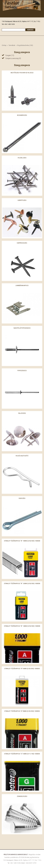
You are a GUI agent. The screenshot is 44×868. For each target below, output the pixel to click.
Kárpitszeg (22, 200)
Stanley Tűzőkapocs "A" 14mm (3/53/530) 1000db (22, 626)
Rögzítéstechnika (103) (25, 45)
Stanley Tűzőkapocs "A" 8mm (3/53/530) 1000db (22, 711)
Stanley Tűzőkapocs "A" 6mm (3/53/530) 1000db (22, 669)
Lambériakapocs (22, 285)
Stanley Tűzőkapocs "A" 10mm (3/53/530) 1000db (22, 541)
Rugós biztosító (22, 456)
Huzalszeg (22, 158)
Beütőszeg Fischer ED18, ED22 (22, 73)
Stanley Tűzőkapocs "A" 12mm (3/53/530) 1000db (22, 583)
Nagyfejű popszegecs (22, 328)
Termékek (12, 45)
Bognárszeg (22, 115)
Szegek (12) (10, 55)
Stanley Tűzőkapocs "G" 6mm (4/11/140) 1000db (22, 754)
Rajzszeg (22, 413)
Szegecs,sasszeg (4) (13, 58)
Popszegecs (22, 371)
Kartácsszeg (22, 243)
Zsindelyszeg (22, 796)
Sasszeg (22, 498)
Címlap (4, 45)
